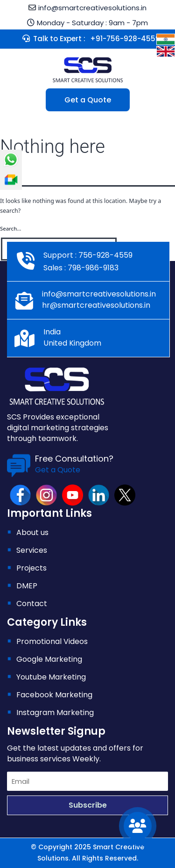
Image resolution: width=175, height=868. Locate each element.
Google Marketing (49, 659)
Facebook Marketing (54, 695)
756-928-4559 (105, 255)
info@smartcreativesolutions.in (92, 8)
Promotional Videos (52, 641)
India (52, 332)
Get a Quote (88, 100)
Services (32, 550)
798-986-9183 (92, 268)
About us (32, 532)
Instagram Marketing (55, 712)
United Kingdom (72, 343)
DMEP (27, 586)
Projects (31, 568)
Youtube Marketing (51, 677)
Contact (32, 604)
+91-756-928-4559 (125, 39)
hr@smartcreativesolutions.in (96, 305)
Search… (10, 228)
